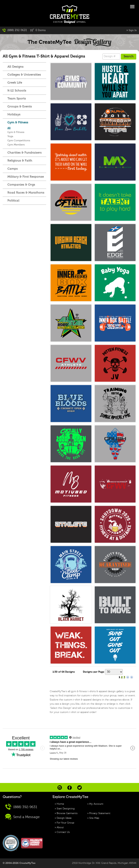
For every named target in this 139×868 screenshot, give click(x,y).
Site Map (94, 818)
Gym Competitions (19, 141)
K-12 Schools (17, 91)
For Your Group (65, 823)
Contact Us (63, 832)
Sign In (133, 30)
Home (60, 804)
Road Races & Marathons (26, 193)
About (60, 827)
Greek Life (15, 83)
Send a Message (22, 817)
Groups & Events (20, 107)
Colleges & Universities (24, 75)
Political (13, 201)
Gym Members (16, 145)
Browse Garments (67, 813)
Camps (13, 169)
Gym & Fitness (18, 123)
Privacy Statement (100, 813)
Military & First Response (26, 177)
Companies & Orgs (21, 185)
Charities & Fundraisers (25, 153)
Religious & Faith (20, 161)
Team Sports (17, 99)
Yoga (10, 136)
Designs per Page (94, 672)
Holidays (14, 115)
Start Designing (66, 809)
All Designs (15, 67)
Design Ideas (64, 818)
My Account (96, 804)
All (9, 128)
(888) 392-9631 (15, 30)
